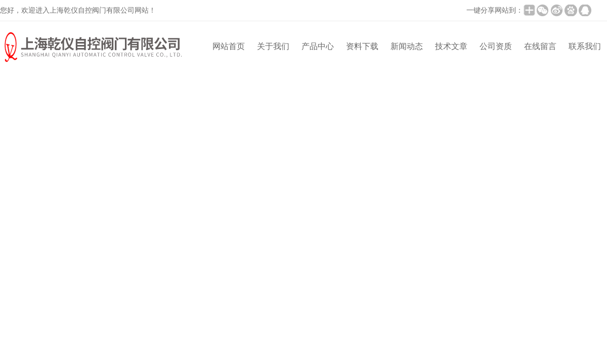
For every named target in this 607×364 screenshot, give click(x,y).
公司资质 (496, 46)
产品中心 (318, 46)
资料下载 (362, 46)
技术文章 (451, 46)
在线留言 (540, 46)
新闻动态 (407, 46)
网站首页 (229, 46)
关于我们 (273, 46)
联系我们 (585, 46)
